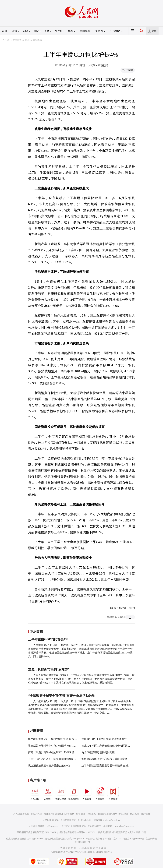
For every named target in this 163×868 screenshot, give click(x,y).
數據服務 (102, 814)
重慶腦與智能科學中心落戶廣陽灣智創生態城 (54, 746)
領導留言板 (74, 793)
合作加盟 (81, 814)
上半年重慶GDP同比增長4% (49, 639)
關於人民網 (36, 814)
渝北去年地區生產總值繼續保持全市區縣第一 (107, 746)
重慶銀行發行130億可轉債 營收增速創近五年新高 (109, 739)
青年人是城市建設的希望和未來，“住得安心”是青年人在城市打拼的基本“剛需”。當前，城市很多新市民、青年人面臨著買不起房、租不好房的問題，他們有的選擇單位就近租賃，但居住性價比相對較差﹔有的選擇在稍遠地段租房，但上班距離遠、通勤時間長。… (81, 679)
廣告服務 (70, 814)
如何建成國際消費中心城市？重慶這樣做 (104, 759)
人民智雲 (100, 793)
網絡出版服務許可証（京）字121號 (108, 839)
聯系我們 (145, 814)
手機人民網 (61, 793)
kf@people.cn (53, 826)
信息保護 (135, 814)
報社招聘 (48, 814)
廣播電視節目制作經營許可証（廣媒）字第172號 (122, 832)
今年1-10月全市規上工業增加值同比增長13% (53, 759)
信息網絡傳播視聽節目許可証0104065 (25, 839)
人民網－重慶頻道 (98, 65)
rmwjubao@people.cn (124, 826)
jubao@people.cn (113, 820)
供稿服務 (91, 814)
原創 (27, 40)
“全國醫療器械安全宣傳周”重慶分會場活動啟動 (62, 696)
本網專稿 (37, 40)
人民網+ (48, 793)
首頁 (4, 31)
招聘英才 (59, 814)
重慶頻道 (17, 40)
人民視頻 (87, 793)
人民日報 (35, 793)
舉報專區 (85, 31)
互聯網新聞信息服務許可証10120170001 (37, 832)
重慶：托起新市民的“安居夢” (49, 669)
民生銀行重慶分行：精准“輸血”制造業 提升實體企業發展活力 (63, 739)
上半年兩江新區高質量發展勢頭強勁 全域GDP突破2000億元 (115, 766)
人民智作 (113, 793)
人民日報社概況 (21, 814)
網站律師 (124, 814)
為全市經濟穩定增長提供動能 (98, 752)
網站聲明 (113, 814)
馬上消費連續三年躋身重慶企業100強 (49, 766)
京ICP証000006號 (136, 839)
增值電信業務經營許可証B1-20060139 (77, 832)
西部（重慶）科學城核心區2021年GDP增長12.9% (56, 752)
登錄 (154, 31)
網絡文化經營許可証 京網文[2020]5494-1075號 (67, 839)
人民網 (6, 40)
